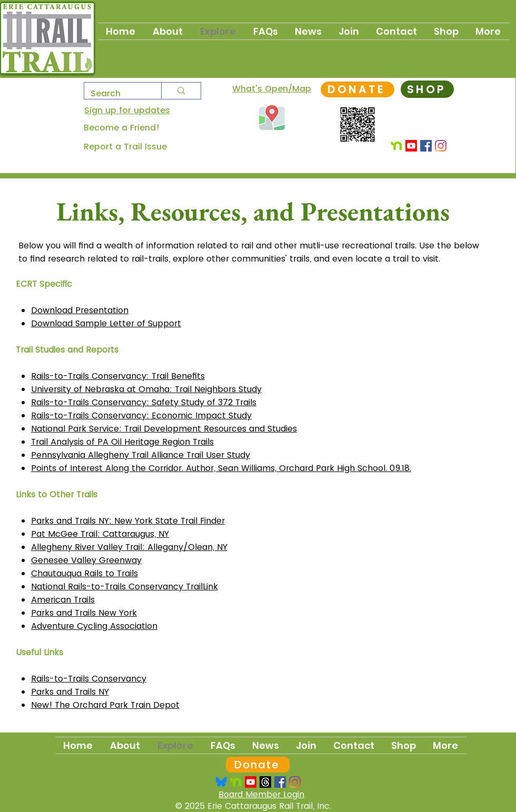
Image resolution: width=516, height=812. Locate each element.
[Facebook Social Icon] (426, 146)
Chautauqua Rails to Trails (85, 573)
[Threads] (265, 782)
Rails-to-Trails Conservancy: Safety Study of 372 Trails (144, 402)
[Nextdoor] (396, 146)
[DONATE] (358, 89)
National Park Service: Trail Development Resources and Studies (164, 429)
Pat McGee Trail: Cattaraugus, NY (100, 534)
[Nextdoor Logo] (236, 782)
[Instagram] (441, 146)
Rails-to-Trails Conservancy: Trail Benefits (118, 376)
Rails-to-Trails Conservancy (89, 679)
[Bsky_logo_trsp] (221, 782)
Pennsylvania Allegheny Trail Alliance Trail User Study (141, 455)
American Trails (63, 600)
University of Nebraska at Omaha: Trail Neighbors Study (146, 389)
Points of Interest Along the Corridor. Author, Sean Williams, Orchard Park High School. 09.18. (221, 468)
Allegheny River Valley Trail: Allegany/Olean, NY (129, 547)
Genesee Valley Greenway (86, 560)
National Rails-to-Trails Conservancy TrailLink (125, 587)
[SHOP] (427, 89)
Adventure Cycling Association (94, 626)
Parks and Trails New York (84, 613)
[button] (349, 31)
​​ (105, 705)
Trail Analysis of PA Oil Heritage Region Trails (122, 442)
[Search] (115, 93)
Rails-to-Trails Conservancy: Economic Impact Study (141, 415)
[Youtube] (411, 146)
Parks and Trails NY (70, 692)
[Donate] (258, 765)
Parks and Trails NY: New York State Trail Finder (128, 521)
